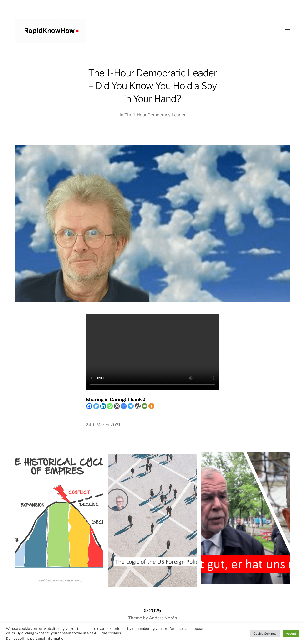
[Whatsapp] (110, 406)
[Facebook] (89, 406)
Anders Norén (163, 618)
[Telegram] (131, 406)
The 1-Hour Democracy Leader (155, 115)
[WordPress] (138, 406)
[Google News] (124, 406)
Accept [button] (291, 634)
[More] (151, 406)
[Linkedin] (103, 406)
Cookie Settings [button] (265, 634)
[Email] (145, 406)
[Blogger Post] (117, 406)
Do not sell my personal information (36, 639)
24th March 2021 (103, 425)
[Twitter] (96, 406)
